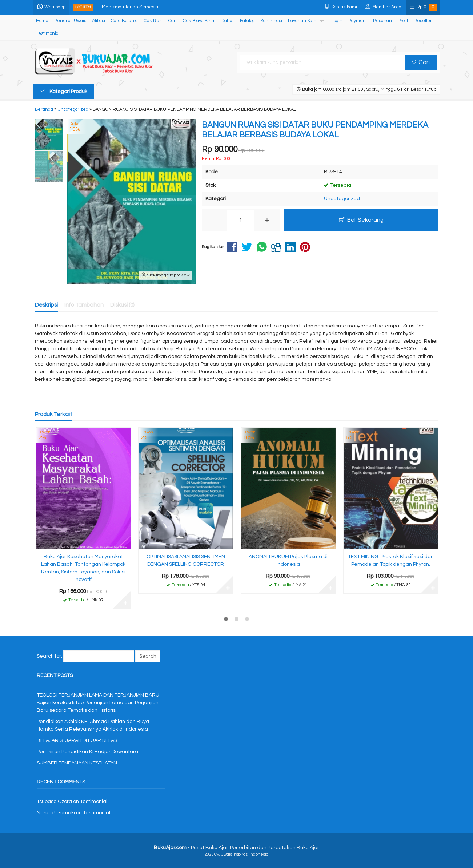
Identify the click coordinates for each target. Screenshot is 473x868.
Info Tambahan (84, 305)
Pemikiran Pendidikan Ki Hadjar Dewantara (87, 752)
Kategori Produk (63, 91)
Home (42, 21)
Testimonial (48, 34)
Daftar (228, 21)
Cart (173, 21)
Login (337, 21)
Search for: (49, 656)
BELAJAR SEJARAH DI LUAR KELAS (77, 740)
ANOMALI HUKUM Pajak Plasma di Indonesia (288, 560)
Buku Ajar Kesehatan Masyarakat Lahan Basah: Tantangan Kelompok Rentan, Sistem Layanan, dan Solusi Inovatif (83, 568)
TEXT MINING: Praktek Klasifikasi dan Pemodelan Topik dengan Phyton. (391, 560)
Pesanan (382, 21)
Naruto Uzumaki (56, 813)
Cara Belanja (124, 21)
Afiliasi (99, 21)
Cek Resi (153, 21)
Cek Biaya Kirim (199, 21)
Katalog (247, 21)
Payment (358, 21)
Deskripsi (46, 305)
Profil (403, 21)
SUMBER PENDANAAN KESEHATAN (77, 763)
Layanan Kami (303, 21)
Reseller (423, 21)
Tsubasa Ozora (54, 802)
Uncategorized (342, 199)
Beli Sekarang (361, 220)
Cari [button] (421, 62)
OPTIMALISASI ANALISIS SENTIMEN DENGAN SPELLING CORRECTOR (186, 560)
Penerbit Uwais (70, 21)
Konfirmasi (271, 21)
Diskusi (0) (122, 305)
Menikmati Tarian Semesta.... (132, 7)
